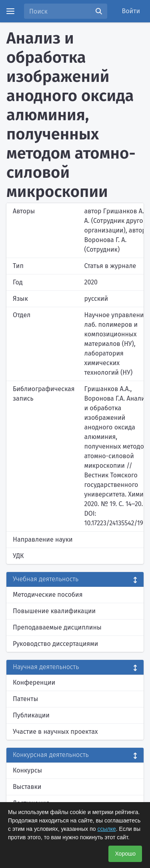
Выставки (27, 787)
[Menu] (10, 11)
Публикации (31, 715)
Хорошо (125, 854)
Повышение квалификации (54, 611)
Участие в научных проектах (55, 732)
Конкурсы (27, 770)
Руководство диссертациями (55, 644)
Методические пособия (48, 595)
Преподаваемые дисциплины (57, 627)
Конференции (34, 682)
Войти (131, 11)
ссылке (106, 829)
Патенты (25, 699)
